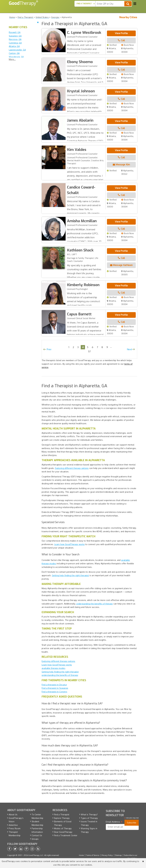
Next (129, 349)
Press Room (15, 828)
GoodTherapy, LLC (36, 855)
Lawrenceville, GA (17, 50)
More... (12, 59)
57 (89, 351)
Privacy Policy (107, 855)
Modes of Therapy (63, 828)
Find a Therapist (62, 815)
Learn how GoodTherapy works (69, 544)
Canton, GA (14, 53)
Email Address (114, 822)
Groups (35, 839)
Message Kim (121, 165)
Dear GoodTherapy (63, 832)
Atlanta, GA (14, 46)
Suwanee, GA (15, 36)
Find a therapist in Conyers (54, 692)
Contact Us (37, 835)
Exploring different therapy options (72, 468)
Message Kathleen (121, 265)
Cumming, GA (15, 43)
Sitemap (118, 855)
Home (81, 855)
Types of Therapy (89, 818)
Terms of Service (93, 855)
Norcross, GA (15, 39)
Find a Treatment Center (66, 835)
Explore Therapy (62, 818)
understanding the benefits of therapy (95, 604)
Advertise (13, 825)
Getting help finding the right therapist (70, 575)
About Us (13, 815)
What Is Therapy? (89, 815)
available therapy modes (53, 668)
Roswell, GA (15, 32)
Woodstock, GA (16, 57)
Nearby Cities (128, 17)
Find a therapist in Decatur (54, 685)
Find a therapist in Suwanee (55, 688)
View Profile (121, 33)
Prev (49, 349)
